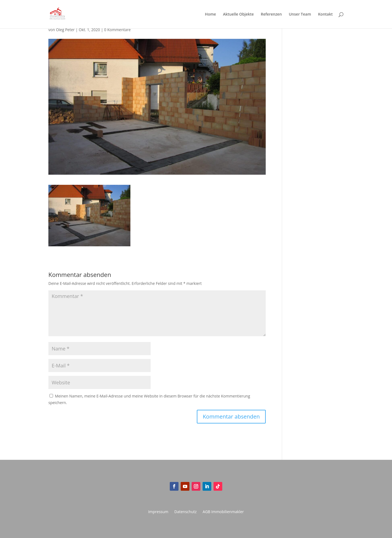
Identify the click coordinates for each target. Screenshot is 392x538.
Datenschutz (185, 512)
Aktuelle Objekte (239, 14)
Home (211, 14)
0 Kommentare (117, 30)
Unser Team (300, 14)
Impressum (158, 512)
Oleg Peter (65, 30)
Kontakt (325, 14)
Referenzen (271, 14)
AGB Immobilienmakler (223, 512)
